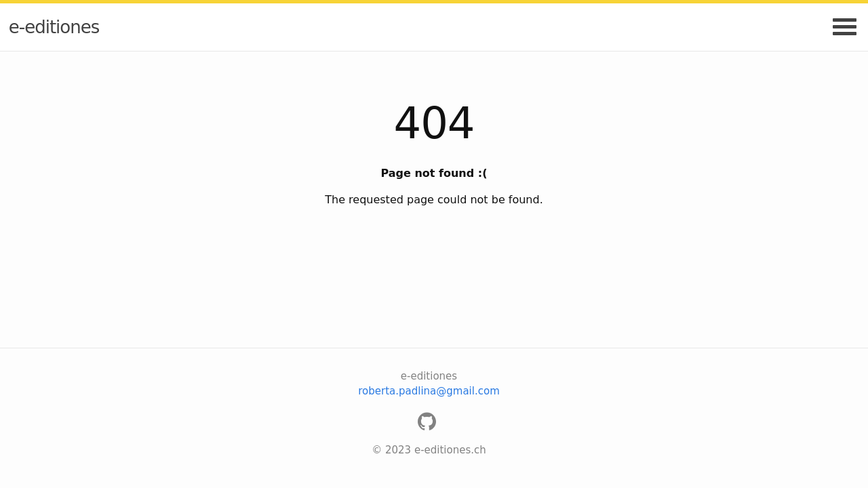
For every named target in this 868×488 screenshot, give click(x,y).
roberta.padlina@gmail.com (429, 391)
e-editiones (54, 27)
